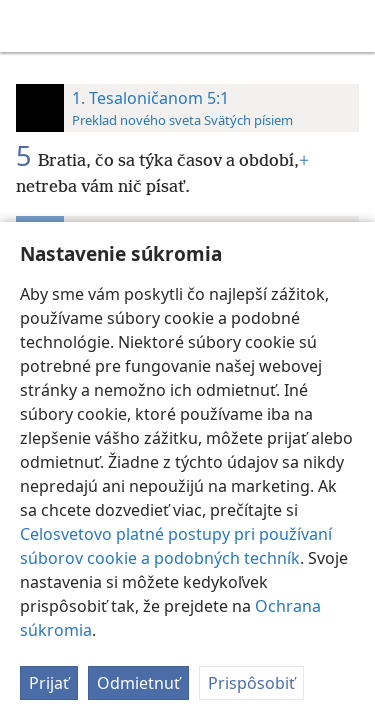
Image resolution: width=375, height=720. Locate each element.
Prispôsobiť (251, 683)
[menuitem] (30, 26)
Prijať (49, 683)
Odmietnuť (138, 683)
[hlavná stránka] (30, 26)
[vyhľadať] (350, 26)
